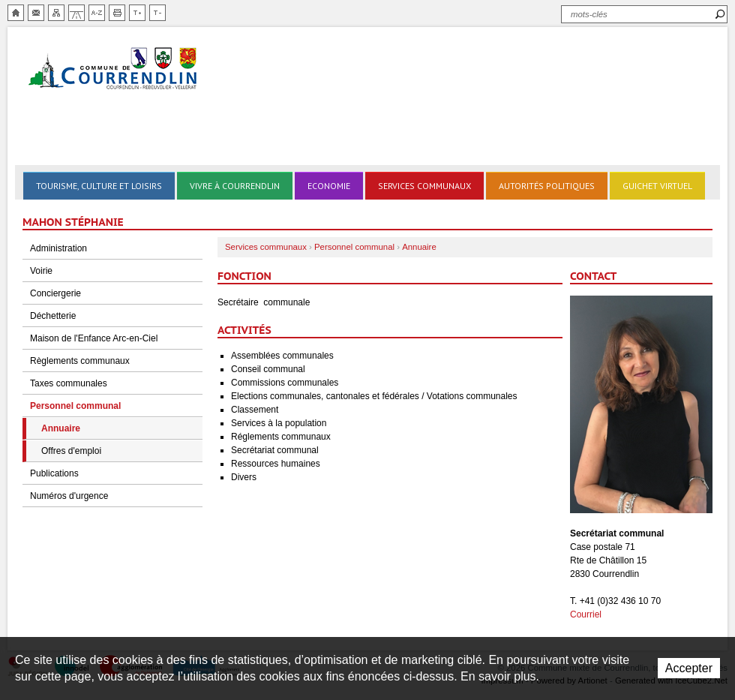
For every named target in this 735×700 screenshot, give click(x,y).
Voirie (41, 271)
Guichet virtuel (657, 186)
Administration (58, 248)
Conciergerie (55, 293)
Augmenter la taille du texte (137, 13)
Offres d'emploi (71, 451)
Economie (329, 186)
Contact (36, 13)
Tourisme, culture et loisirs (99, 186)
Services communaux (424, 186)
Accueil (16, 13)
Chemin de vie (76, 13)
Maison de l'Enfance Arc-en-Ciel (94, 338)
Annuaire (61, 428)
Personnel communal (75, 406)
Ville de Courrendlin (114, 69)
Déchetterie (53, 316)
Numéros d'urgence (69, 496)
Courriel (586, 614)
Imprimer (117, 13)
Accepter (689, 668)
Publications (54, 473)
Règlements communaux (80, 361)
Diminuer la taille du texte (157, 13)
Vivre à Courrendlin (235, 186)
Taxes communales (69, 383)
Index (97, 13)
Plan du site (56, 13)
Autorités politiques (547, 186)
